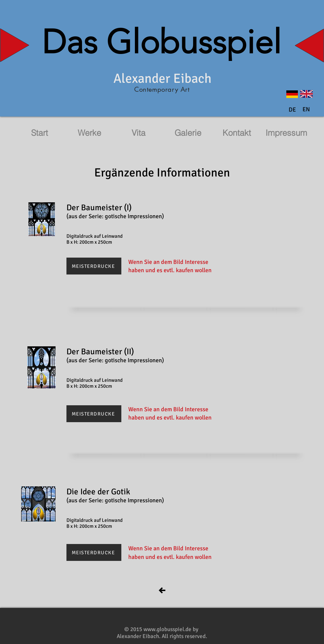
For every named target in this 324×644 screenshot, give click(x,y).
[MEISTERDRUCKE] (94, 266)
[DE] (292, 110)
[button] (306, 110)
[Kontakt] (237, 133)
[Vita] (139, 133)
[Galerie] (188, 133)
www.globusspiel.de (167, 629)
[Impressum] (286, 133)
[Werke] (89, 133)
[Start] (39, 133)
